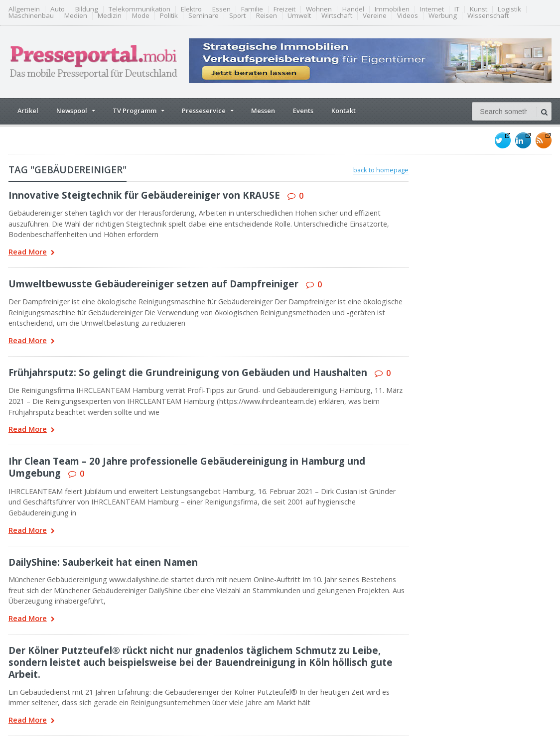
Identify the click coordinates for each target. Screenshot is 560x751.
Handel (353, 9)
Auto (58, 9)
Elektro (191, 9)
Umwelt (299, 16)
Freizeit (284, 9)
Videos (408, 16)
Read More (32, 253)
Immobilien (392, 9)
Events (303, 111)
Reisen (267, 16)
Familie (252, 9)
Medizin (110, 16)
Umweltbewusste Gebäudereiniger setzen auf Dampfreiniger (153, 284)
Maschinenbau (31, 16)
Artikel (28, 111)
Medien (76, 16)
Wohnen (319, 9)
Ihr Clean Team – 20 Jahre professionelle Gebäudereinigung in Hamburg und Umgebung (187, 467)
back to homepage (381, 170)
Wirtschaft (337, 16)
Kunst (479, 9)
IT (457, 9)
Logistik (509, 9)
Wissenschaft (488, 16)
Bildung (87, 9)
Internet (432, 9)
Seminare (204, 16)
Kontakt (344, 111)
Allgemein (24, 9)
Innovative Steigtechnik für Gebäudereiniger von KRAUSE (144, 195)
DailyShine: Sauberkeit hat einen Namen (103, 562)
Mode (141, 16)
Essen (221, 9)
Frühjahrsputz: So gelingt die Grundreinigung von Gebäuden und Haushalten (188, 372)
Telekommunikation (140, 9)
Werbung (443, 16)
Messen (263, 111)
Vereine (375, 16)
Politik (169, 16)
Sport (237, 16)
